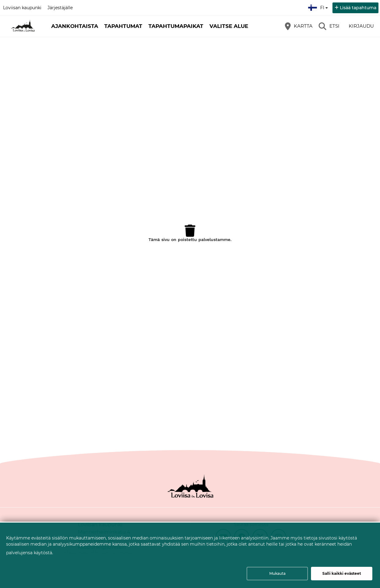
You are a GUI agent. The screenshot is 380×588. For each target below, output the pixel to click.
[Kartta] (299, 26)
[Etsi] (329, 26)
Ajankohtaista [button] (75, 26)
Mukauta (277, 573)
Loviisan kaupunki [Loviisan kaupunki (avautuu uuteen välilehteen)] (22, 8)
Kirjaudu (361, 26)
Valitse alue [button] (229, 26)
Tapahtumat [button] (123, 26)
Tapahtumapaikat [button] (176, 26)
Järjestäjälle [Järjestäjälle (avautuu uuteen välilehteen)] (60, 8)
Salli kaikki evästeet (342, 573)
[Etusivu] (23, 26)
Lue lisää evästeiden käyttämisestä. (96, 552)
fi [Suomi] (319, 7)
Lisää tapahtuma (358, 8)
